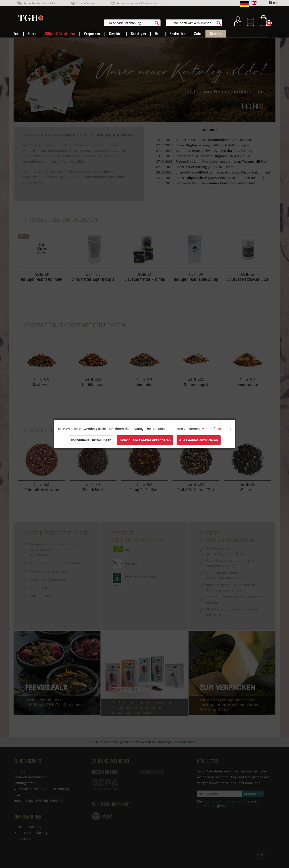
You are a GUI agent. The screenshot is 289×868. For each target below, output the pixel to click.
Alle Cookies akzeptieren (199, 440)
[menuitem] (154, 23)
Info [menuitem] (273, 3)
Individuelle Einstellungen (91, 440)
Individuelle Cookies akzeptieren (145, 440)
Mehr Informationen (217, 429)
